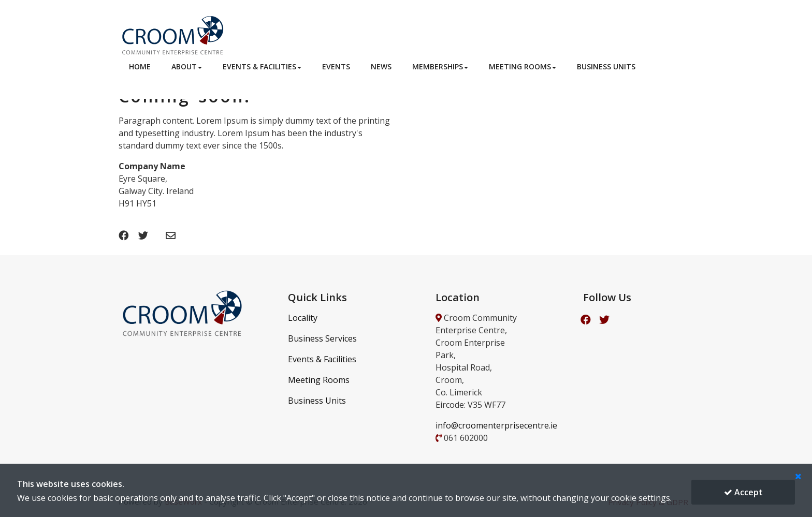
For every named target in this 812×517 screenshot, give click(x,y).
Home (140, 67)
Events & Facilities (262, 67)
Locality (303, 318)
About (187, 67)
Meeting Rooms (523, 67)
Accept (743, 492)
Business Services (322, 338)
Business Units (606, 67)
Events (336, 67)
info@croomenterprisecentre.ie (496, 425)
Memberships (440, 67)
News (381, 67)
